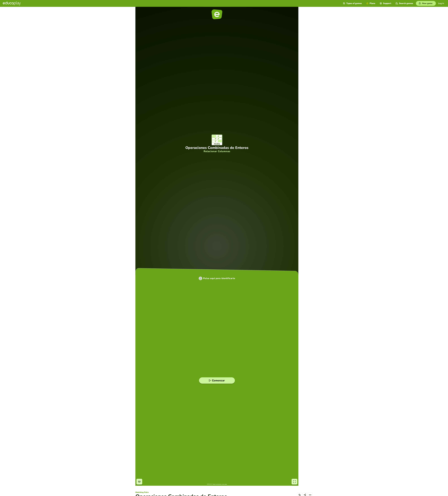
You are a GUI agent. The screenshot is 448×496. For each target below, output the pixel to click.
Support (385, 3)
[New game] (426, 3)
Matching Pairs (142, 492)
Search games (404, 3)
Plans (370, 3)
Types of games (352, 3)
